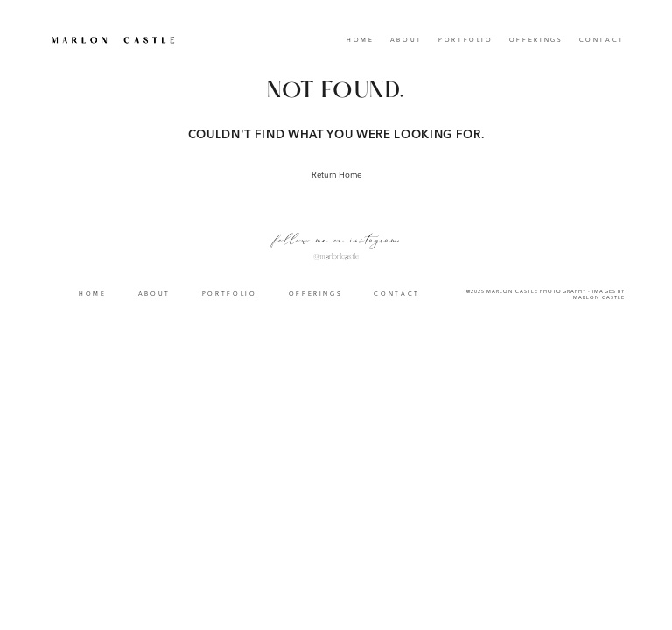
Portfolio (466, 41)
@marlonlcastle (336, 257)
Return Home (336, 175)
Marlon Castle (599, 298)
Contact (602, 41)
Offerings (536, 41)
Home (360, 41)
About (406, 41)
